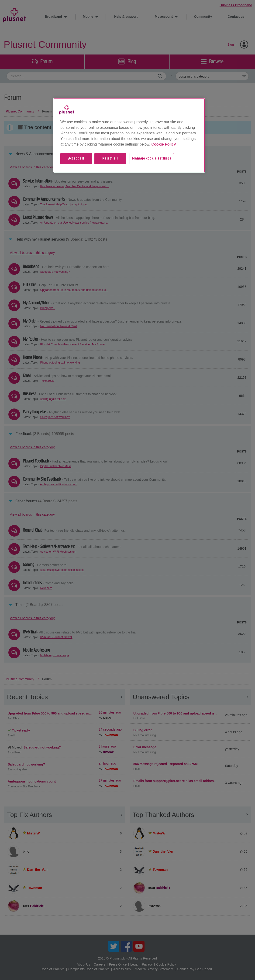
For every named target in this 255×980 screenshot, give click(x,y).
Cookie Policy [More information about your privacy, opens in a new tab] (164, 144)
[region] (129, 135)
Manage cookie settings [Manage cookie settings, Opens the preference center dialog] (152, 159)
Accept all (76, 159)
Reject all (110, 159)
